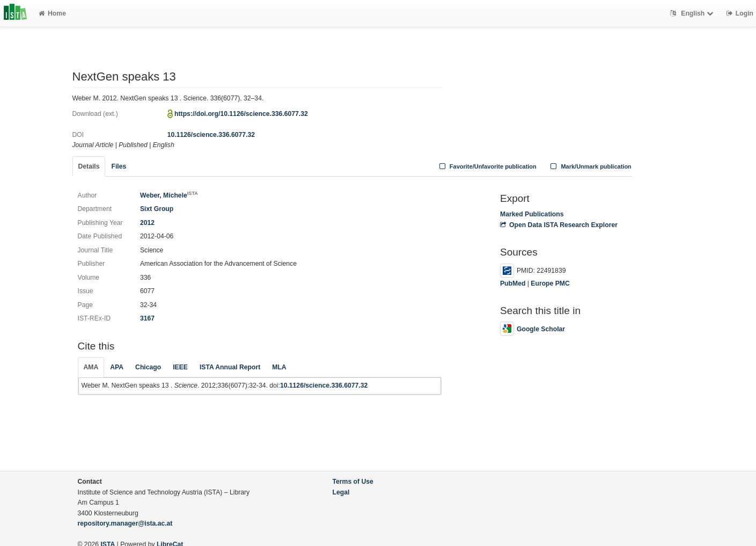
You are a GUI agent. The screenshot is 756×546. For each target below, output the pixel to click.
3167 (147, 318)
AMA (91, 367)
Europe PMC (550, 283)
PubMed (513, 283)
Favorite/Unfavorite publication (487, 166)
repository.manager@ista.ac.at (125, 523)
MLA (279, 367)
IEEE (180, 367)
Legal (341, 492)
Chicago (148, 367)
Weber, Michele (169, 195)
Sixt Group (157, 209)
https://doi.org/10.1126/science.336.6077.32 (241, 114)
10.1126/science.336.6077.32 (211, 135)
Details (89, 166)
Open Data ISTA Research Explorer (559, 225)
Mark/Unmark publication (590, 166)
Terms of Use (353, 482)
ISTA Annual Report (230, 367)
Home (52, 13)
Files (119, 166)
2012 (147, 223)
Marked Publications (532, 214)
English (693, 13)
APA (117, 367)
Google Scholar (533, 329)
